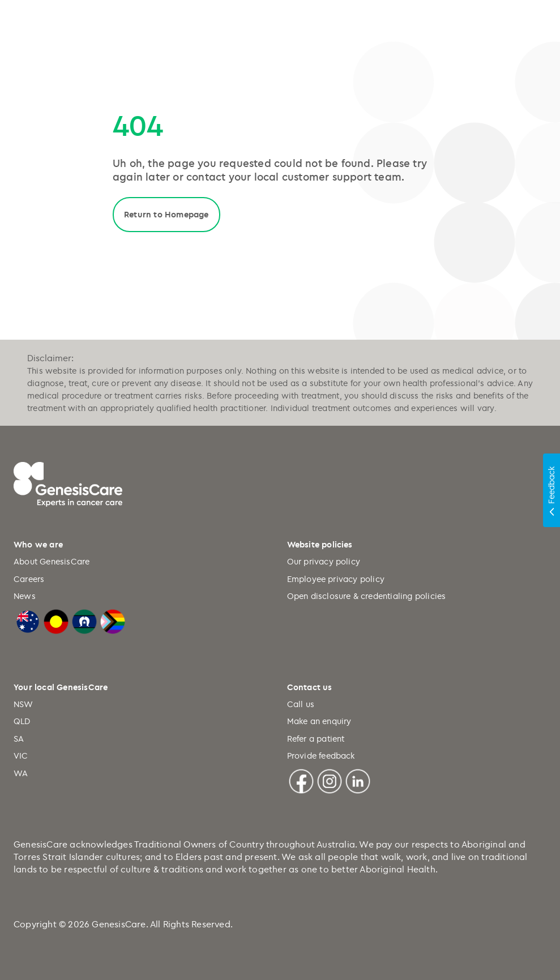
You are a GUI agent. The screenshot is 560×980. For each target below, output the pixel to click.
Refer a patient (316, 739)
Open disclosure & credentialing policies (367, 596)
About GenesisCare (52, 561)
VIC (21, 756)
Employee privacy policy (336, 579)
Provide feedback (321, 756)
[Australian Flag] (28, 620)
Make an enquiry (319, 721)
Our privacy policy (324, 561)
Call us (301, 704)
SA (19, 739)
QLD (22, 721)
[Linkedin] (358, 779)
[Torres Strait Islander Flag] (84, 620)
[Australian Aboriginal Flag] (56, 620)
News (25, 596)
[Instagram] (330, 779)
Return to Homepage (166, 214)
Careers (29, 579)
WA (21, 773)
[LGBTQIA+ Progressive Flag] (113, 620)
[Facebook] (301, 779)
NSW (23, 704)
